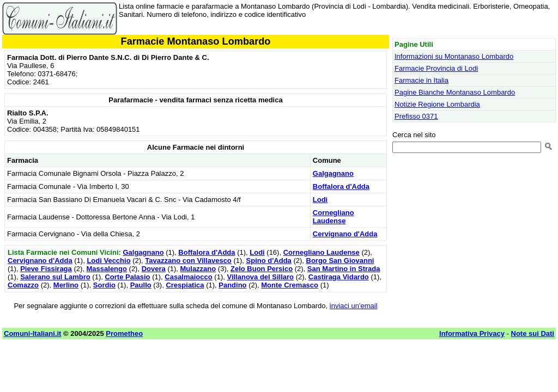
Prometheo (124, 333)
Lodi (320, 200)
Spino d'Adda (269, 261)
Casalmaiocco (188, 277)
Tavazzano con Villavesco (188, 261)
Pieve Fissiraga (46, 269)
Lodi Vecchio (108, 261)
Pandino (232, 285)
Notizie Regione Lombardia (437, 104)
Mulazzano (198, 269)
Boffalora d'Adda (341, 186)
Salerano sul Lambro (55, 277)
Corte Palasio (127, 277)
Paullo (141, 285)
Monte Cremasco (290, 285)
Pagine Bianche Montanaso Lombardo (455, 92)
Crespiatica (185, 285)
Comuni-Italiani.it (32, 333)
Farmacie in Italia (421, 80)
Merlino (66, 285)
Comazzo (23, 285)
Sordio (104, 285)
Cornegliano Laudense (333, 217)
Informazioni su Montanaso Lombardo (454, 56)
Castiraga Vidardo (339, 277)
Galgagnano (333, 173)
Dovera (154, 269)
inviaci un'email (354, 306)
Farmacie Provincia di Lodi (436, 68)
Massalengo (107, 269)
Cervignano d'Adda (345, 234)
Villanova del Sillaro (260, 277)
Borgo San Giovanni (340, 261)
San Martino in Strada (344, 269)
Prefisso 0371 (416, 116)
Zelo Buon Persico (262, 269)
